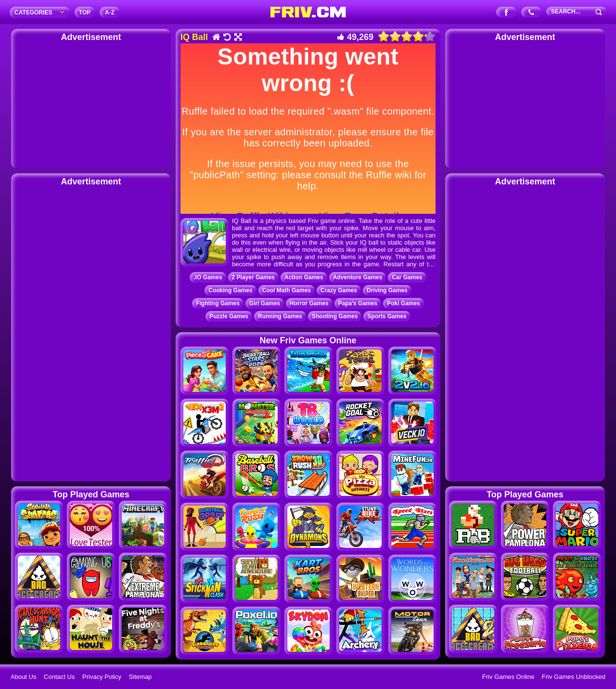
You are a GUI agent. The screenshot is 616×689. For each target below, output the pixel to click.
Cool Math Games (287, 290)
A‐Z (110, 13)
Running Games (280, 316)
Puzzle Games (229, 316)
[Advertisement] (91, 104)
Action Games (304, 277)
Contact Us (59, 677)
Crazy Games (339, 290)
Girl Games (265, 303)
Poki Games (404, 303)
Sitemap (141, 677)
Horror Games (309, 303)
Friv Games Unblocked (574, 677)
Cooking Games (230, 290)
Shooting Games (335, 316)
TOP (85, 13)
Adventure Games (358, 277)
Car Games (407, 277)
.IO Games (208, 277)
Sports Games (387, 316)
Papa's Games (358, 303)
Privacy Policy (102, 677)
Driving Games (387, 290)
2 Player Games (253, 277)
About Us (23, 677)
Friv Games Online (508, 677)
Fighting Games (218, 303)
